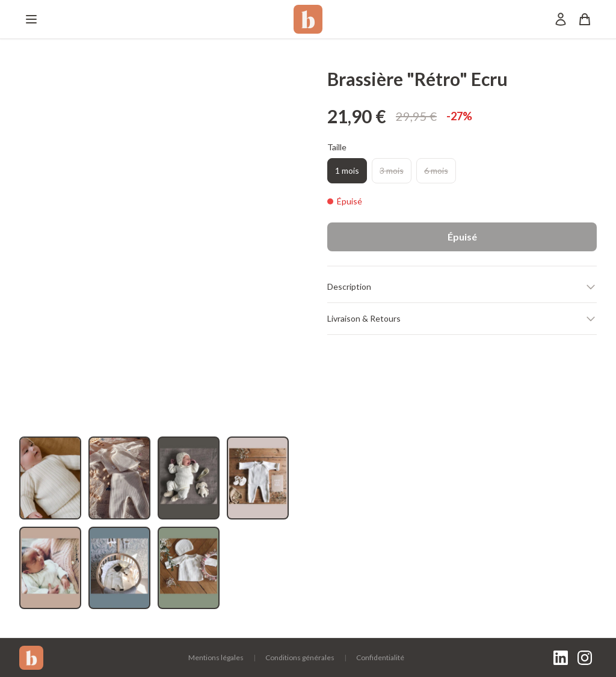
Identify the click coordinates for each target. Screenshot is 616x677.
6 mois (436, 170)
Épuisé (462, 237)
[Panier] (585, 19)
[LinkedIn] (561, 658)
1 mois (347, 170)
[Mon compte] (561, 19)
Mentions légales (216, 657)
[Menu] (31, 19)
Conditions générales (300, 657)
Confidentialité (380, 657)
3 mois (392, 170)
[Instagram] (585, 658)
